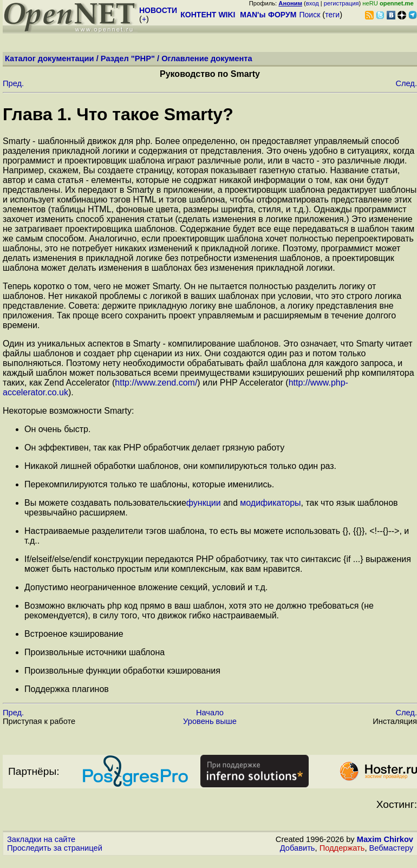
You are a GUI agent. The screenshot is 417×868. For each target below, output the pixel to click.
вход (312, 3)
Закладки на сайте (41, 839)
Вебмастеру (391, 848)
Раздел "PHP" (128, 58)
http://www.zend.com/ (156, 383)
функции (204, 503)
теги (332, 15)
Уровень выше (210, 721)
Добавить (298, 848)
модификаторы (270, 503)
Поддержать (342, 848)
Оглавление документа (207, 58)
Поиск (310, 15)
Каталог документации (50, 58)
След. (406, 83)
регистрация (341, 3)
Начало (210, 713)
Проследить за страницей (55, 848)
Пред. (13, 83)
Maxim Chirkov (385, 839)
